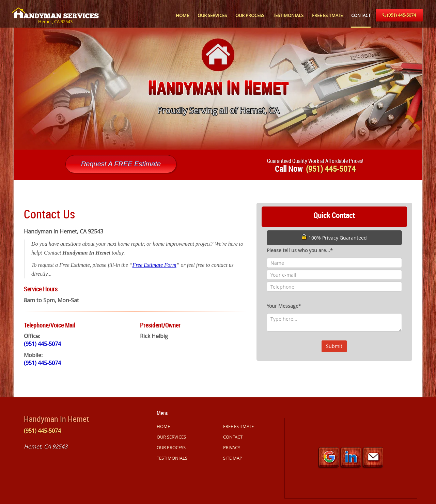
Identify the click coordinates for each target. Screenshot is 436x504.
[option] (218, 89)
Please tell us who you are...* (300, 250)
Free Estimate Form (154, 265)
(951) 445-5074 (399, 15)
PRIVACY (232, 447)
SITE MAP (233, 458)
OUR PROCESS (250, 15)
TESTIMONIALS (288, 15)
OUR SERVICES (212, 15)
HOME (182, 15)
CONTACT (361, 15)
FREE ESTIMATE (327, 15)
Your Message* (284, 306)
